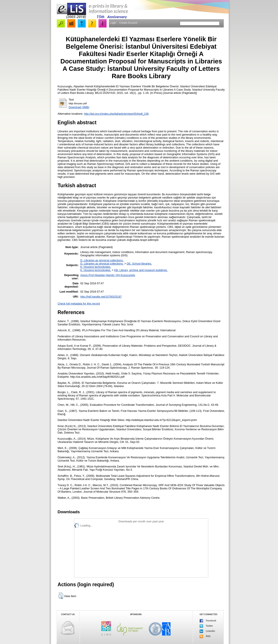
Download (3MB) (79, 107)
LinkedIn (207, 631)
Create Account (128, 23)
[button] (61, 596)
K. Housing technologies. (96, 267)
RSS (205, 636)
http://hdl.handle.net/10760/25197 (101, 297)
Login (113, 23)
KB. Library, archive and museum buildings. (141, 270)
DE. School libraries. (139, 264)
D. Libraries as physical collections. (102, 260)
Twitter (206, 626)
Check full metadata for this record (79, 304)
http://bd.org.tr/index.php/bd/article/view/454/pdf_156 (116, 114)
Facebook (208, 621)
